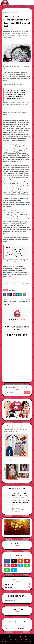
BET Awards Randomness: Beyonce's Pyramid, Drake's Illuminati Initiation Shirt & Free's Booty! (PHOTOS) (21, 509)
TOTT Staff (21, 319)
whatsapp (21, 626)
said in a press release (11, 262)
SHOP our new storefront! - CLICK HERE (17, 284)
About (16, 637)
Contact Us (23, 637)
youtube (21, 628)
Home (5, 11)
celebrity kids (17, 587)
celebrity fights (17, 584)
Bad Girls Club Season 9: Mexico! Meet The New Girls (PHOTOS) (21, 502)
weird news (10, 11)
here (10, 276)
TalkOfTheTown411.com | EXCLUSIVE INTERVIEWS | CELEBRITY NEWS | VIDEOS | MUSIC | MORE (17, 641)
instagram (8, 628)
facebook (7, 626)
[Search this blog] (14, 393)
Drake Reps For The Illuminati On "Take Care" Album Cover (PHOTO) (19, 494)
